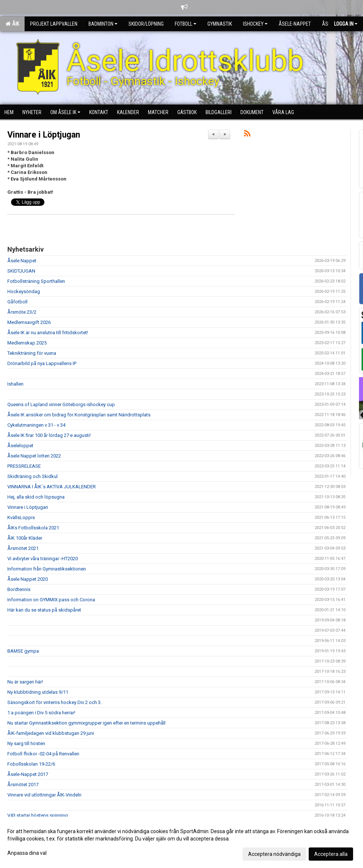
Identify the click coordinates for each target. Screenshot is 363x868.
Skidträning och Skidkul (32, 476)
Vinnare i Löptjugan (44, 135)
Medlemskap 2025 (27, 343)
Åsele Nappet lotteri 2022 (34, 456)
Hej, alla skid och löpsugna (36, 497)
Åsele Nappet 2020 (28, 579)
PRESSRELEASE (24, 466)
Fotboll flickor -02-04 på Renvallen (43, 754)
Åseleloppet (20, 446)
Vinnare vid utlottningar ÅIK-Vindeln (44, 795)
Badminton (103, 24)
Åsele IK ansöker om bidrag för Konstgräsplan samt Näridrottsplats (79, 415)
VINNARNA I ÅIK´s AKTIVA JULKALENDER (52, 487)
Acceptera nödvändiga (274, 854)
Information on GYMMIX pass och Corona (51, 600)
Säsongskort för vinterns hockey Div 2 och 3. (55, 702)
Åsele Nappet (22, 261)
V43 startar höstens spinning (38, 815)
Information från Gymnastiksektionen (47, 569)
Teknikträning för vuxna (32, 353)
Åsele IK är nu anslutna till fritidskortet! (48, 333)
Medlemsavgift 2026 (29, 322)
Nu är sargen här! (25, 682)
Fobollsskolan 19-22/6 (31, 764)
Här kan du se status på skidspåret (44, 610)
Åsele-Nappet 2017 (28, 774)
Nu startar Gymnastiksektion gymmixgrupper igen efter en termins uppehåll (86, 723)
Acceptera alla (331, 854)
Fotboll (186, 24)
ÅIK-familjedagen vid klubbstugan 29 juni (51, 733)
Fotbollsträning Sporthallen (36, 281)
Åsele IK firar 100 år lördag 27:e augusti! (49, 435)
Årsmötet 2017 (23, 785)
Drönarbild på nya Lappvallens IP (42, 363)
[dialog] (181, 842)
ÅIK (12, 24)
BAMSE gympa (23, 651)
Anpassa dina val (27, 853)
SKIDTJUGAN (21, 271)
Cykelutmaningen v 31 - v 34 (36, 425)
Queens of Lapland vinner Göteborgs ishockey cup (61, 404)
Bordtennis (19, 589)
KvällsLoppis (21, 517)
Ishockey (255, 24)
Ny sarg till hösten (26, 743)
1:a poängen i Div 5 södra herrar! (41, 713)
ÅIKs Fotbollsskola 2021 (33, 528)
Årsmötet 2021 (23, 548)
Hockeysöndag (24, 291)
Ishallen (15, 384)
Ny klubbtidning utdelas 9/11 (38, 692)
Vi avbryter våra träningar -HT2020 (43, 559)
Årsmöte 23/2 (22, 312)
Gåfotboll (17, 302)
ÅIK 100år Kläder (25, 538)
